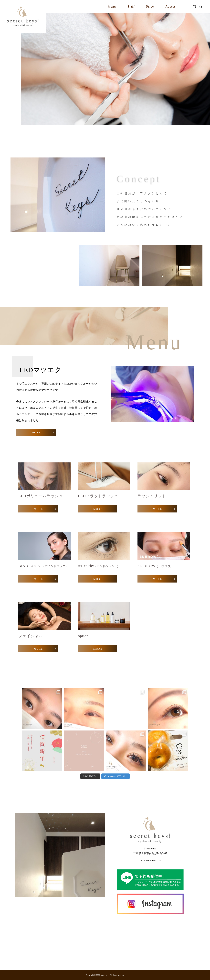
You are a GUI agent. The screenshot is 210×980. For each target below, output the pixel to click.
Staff (131, 7)
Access (171, 7)
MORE (36, 433)
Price (150, 7)
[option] (115, 69)
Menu (112, 7)
